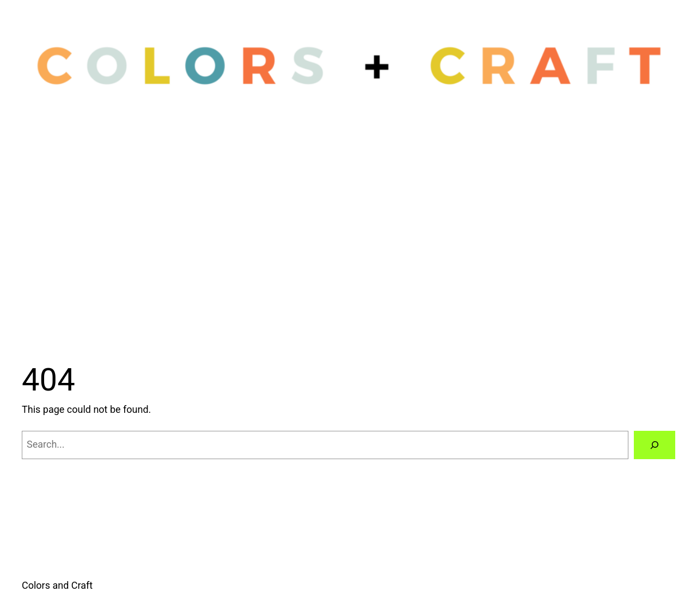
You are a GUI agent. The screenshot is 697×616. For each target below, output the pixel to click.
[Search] (655, 445)
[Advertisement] (348, 241)
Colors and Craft (57, 585)
